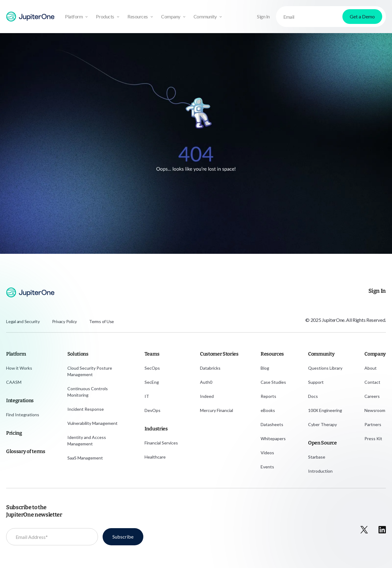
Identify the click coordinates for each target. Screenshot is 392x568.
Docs (313, 396)
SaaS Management (85, 458)
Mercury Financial (217, 410)
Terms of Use (102, 321)
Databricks (210, 368)
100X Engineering (325, 410)
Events (267, 467)
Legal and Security (23, 321)
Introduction (320, 471)
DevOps (153, 410)
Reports (268, 396)
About (371, 368)
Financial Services (161, 443)
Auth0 (206, 382)
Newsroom (375, 410)
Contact (372, 382)
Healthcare (155, 457)
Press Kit (373, 438)
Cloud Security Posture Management (90, 371)
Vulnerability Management (92, 423)
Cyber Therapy (322, 424)
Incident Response (86, 409)
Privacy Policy (65, 321)
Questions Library (325, 368)
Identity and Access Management (87, 440)
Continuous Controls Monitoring (88, 392)
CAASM (14, 382)
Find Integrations (23, 415)
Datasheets (272, 424)
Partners (373, 424)
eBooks (268, 410)
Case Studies (273, 382)
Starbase (317, 457)
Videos (267, 453)
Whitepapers (273, 438)
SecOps (152, 368)
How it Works (19, 368)
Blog (265, 368)
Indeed (207, 396)
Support (316, 382)
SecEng (152, 382)
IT (147, 396)
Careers (372, 396)
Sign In (263, 16)
